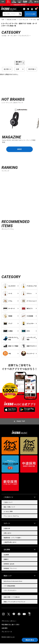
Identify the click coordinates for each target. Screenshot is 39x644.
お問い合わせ (7, 534)
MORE (19, 150)
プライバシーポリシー (9, 622)
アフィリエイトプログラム (11, 517)
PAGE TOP (21, 422)
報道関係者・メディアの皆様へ (12, 538)
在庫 (17, 70)
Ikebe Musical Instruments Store (13, 582)
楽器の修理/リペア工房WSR (12, 598)
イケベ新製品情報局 (9, 586)
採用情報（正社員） (9, 564)
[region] (19, 119)
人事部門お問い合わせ (10, 543)
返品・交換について (9, 507)
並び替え (7, 70)
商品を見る (30, 640)
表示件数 (31, 70)
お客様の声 (7, 529)
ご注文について (8, 503)
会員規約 (5, 629)
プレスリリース (7, 632)
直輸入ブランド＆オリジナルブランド (14, 602)
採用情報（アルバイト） (11, 569)
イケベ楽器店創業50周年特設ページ (19, 5)
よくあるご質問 (8, 512)
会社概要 (6, 555)
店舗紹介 (6, 560)
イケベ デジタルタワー (10, 591)
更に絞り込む (19, 63)
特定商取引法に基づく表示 (10, 625)
